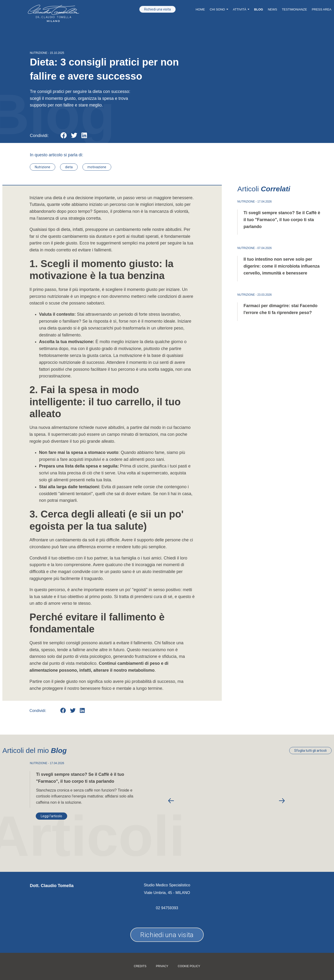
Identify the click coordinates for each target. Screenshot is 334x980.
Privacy (162, 966)
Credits (140, 966)
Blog (259, 9)
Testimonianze (294, 9)
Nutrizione (43, 167)
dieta (69, 167)
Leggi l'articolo (51, 816)
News (272, 9)
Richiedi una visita (157, 9)
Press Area (322, 9)
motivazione (97, 167)
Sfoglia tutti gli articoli (310, 751)
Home (200, 9)
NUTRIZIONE (38, 53)
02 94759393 (167, 908)
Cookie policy (189, 966)
